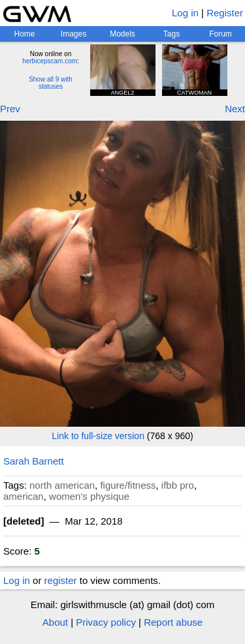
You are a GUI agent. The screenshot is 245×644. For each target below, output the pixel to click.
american (24, 496)
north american (62, 485)
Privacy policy (106, 622)
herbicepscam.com (50, 61)
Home (24, 34)
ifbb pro (178, 485)
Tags (171, 34)
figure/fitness (128, 485)
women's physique (89, 496)
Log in (185, 13)
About (55, 622)
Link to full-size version (98, 436)
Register (225, 13)
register (61, 580)
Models (122, 34)
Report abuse (173, 622)
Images (73, 34)
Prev (10, 109)
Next (235, 109)
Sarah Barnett (34, 461)
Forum (220, 34)
